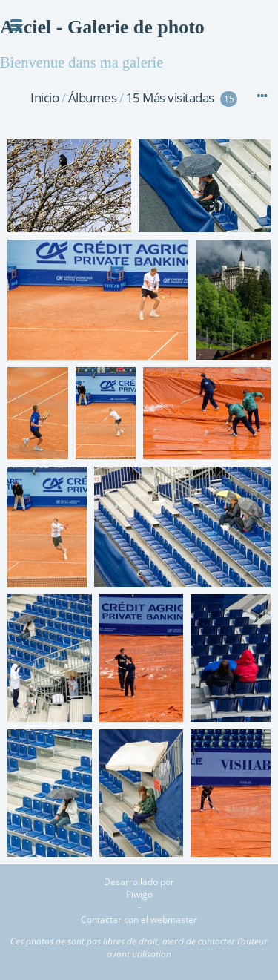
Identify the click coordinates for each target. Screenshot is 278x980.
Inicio (44, 98)
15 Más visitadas (170, 98)
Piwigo (139, 894)
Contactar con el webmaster (139, 920)
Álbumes (93, 98)
